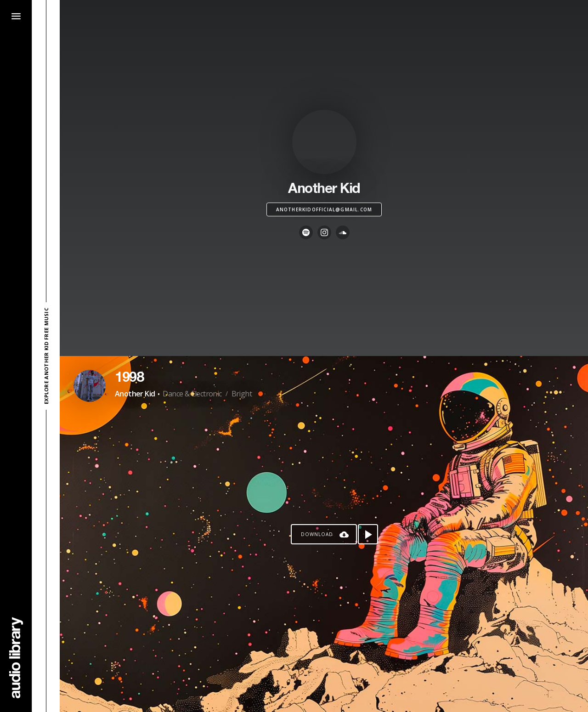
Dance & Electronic (192, 394)
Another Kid (135, 394)
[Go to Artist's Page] (90, 386)
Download (317, 534)
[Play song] (368, 534)
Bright (242, 394)
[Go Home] (16, 658)
